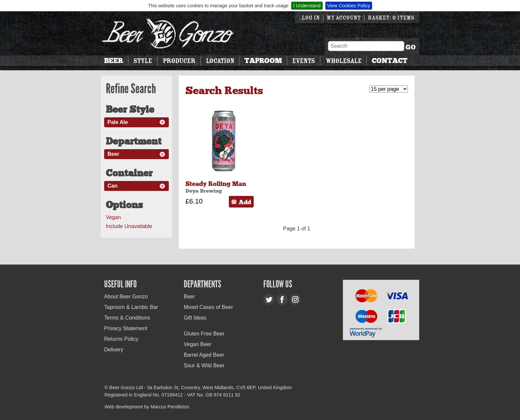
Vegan (113, 217)
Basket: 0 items (391, 18)
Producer (179, 61)
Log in (311, 18)
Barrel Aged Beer (204, 355)
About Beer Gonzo (126, 297)
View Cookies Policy (349, 6)
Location (220, 61)
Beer (114, 61)
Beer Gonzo (168, 33)
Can (112, 186)
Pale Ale (118, 122)
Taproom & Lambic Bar (131, 307)
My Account (344, 18)
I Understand (307, 6)
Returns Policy (121, 339)
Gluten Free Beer (204, 334)
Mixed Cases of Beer (208, 307)
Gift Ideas (195, 318)
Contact (390, 61)
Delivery (114, 350)
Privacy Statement (126, 328)
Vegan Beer (198, 344)
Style (143, 61)
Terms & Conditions (127, 318)
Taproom (263, 61)
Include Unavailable (129, 226)
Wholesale (344, 61)
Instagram (295, 300)
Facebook (282, 300)
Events (303, 61)
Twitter (269, 300)
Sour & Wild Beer (204, 365)
